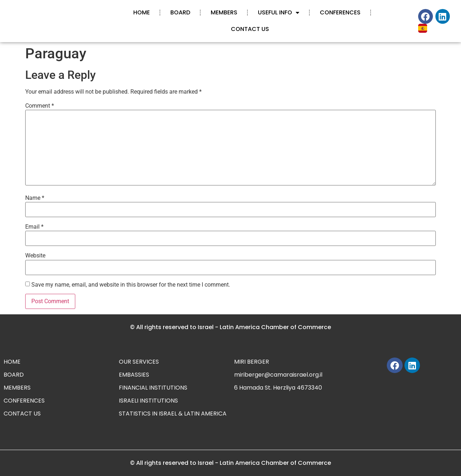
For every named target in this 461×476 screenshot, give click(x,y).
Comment (40, 106)
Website (35, 256)
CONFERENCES (340, 12)
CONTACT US (250, 29)
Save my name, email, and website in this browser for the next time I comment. (131, 285)
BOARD (180, 12)
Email (34, 227)
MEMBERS (224, 12)
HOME (142, 12)
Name (35, 198)
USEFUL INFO (279, 13)
